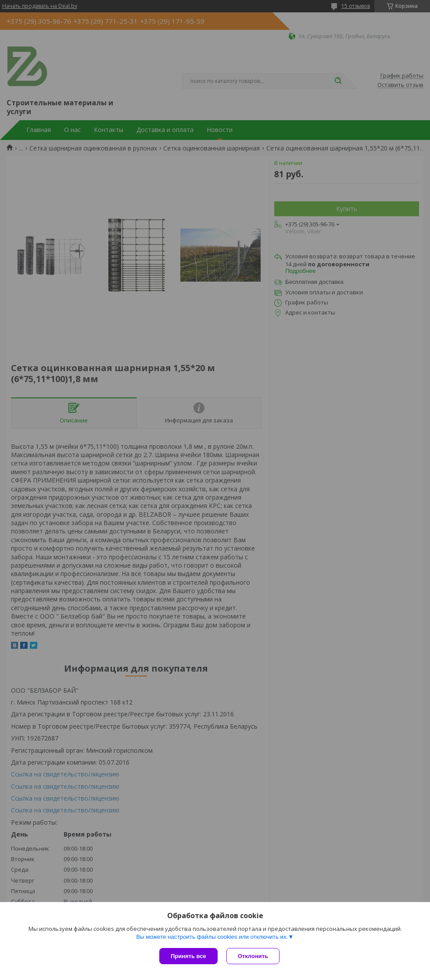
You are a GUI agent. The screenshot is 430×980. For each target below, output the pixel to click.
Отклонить (253, 956)
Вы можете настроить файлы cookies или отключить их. (212, 937)
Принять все (188, 956)
